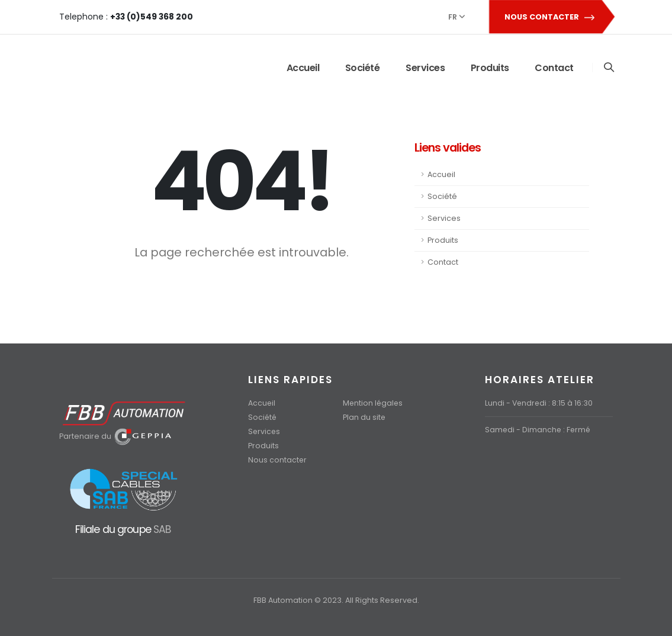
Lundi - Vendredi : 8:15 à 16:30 (540, 403)
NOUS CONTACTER (551, 17)
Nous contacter (278, 460)
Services (425, 68)
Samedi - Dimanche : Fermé (539, 430)
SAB (162, 529)
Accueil (303, 68)
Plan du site (364, 417)
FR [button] (456, 17)
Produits (489, 68)
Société (362, 68)
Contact (554, 68)
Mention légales (374, 403)
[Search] (608, 68)
